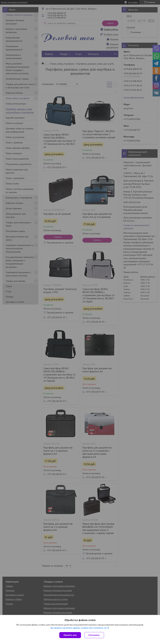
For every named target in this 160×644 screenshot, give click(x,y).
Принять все (70, 635)
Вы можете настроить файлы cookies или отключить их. (79, 628)
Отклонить (94, 635)
